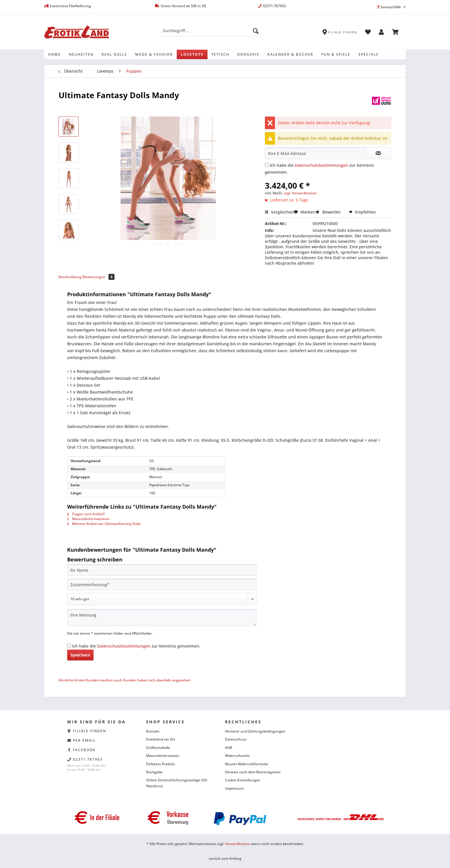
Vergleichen (279, 212)
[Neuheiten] (81, 54)
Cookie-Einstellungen (243, 780)
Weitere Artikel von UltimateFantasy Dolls (104, 524)
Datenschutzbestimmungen (321, 165)
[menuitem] (211, 33)
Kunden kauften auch (104, 680)
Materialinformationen (88, 519)
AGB (229, 748)
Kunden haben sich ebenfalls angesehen (157, 680)
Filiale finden (90, 731)
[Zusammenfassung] (162, 584)
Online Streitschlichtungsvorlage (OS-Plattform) (177, 783)
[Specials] (368, 54)
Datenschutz (236, 739)
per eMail (84, 740)
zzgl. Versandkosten (300, 193)
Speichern (80, 655)
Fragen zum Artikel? (86, 514)
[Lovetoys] (192, 54)
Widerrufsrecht (237, 756)
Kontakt (153, 731)
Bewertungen (98, 277)
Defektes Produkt (161, 764)
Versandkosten (237, 844)
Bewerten (329, 212)
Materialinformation (163, 756)
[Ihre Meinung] (162, 618)
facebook (84, 750)
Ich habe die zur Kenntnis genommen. (136, 646)
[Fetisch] (220, 54)
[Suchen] (256, 31)
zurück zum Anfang (225, 858)
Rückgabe (154, 772)
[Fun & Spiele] (336, 54)
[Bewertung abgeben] (162, 599)
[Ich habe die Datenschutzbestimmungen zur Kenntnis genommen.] (267, 165)
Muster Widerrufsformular (247, 764)
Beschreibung (70, 277)
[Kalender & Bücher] (290, 54)
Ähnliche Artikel (72, 680)
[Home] (55, 54)
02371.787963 (88, 759)
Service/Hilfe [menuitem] (389, 7)
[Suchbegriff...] (211, 31)
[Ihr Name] (162, 570)
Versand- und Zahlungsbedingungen (255, 731)
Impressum (234, 788)
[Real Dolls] (114, 54)
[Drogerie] (248, 54)
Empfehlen (362, 212)
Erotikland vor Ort (161, 739)
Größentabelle (158, 748)
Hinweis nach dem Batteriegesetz (253, 772)
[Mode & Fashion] (154, 54)
